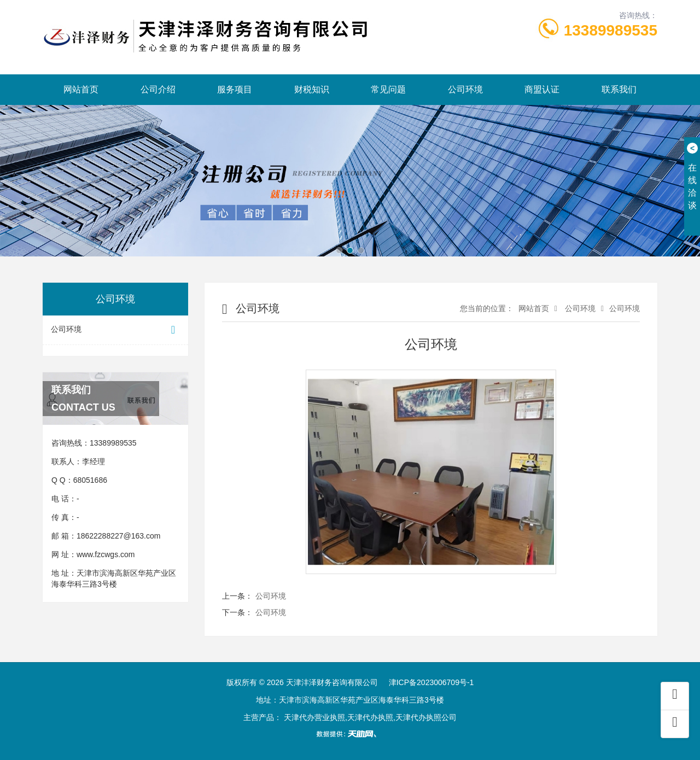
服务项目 (235, 89)
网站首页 (81, 89)
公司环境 (465, 89)
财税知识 (312, 89)
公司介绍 (158, 89)
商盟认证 (542, 89)
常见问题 (388, 89)
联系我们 (619, 89)
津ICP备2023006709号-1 (431, 682)
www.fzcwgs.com (106, 554)
